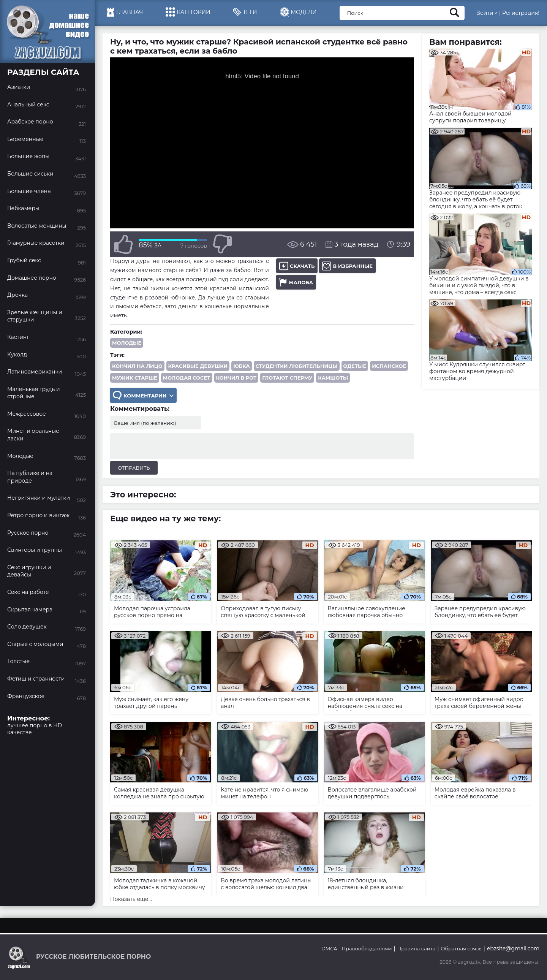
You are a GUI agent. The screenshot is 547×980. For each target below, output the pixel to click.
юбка (242, 366)
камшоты (333, 378)
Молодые (127, 343)
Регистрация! (521, 13)
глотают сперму (287, 378)
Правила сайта (417, 948)
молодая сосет (187, 378)
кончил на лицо (137, 366)
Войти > (487, 13)
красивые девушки (198, 366)
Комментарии (143, 395)
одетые (355, 366)
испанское (389, 366)
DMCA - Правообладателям (356, 948)
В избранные (347, 266)
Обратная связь (461, 948)
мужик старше (135, 378)
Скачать (297, 266)
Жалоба (296, 282)
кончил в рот (236, 378)
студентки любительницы (297, 366)
